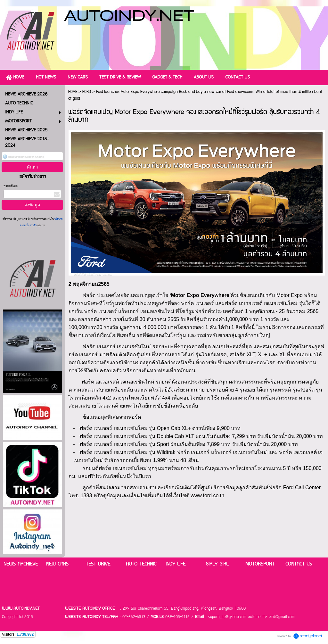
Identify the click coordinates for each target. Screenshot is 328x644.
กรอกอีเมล (11, 186)
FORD (87, 92)
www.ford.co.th (207, 495)
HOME (73, 92)
